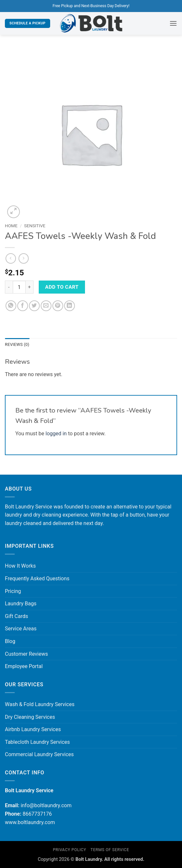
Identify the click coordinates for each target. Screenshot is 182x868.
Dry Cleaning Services (30, 717)
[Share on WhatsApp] (11, 306)
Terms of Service (110, 850)
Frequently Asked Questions (37, 579)
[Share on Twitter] (34, 306)
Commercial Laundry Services (39, 754)
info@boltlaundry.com (46, 805)
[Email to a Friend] (46, 306)
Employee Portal (24, 666)
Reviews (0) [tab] (17, 344)
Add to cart (62, 287)
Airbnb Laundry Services (33, 729)
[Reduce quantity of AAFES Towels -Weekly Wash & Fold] (9, 287)
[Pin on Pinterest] (58, 306)
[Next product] (11, 258)
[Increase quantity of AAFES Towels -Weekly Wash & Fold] (30, 287)
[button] (173, 23)
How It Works (20, 566)
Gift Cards (16, 616)
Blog (10, 641)
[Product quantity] (19, 287)
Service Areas (21, 629)
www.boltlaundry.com (30, 822)
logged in (56, 434)
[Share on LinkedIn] (70, 306)
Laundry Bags (21, 604)
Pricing (13, 591)
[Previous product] (24, 258)
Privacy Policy (69, 850)
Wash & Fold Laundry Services (40, 704)
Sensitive (35, 226)
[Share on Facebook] (23, 306)
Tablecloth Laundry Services (37, 742)
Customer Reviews (26, 654)
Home (11, 226)
